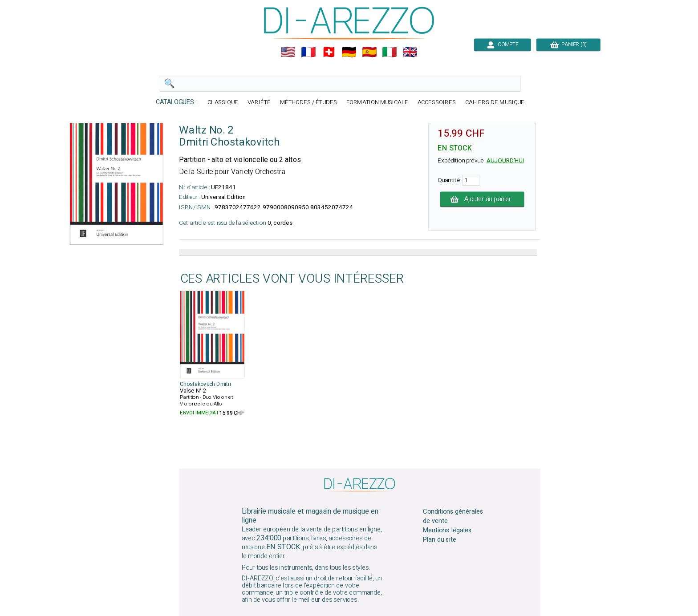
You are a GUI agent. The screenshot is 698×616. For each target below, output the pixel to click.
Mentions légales (447, 531)
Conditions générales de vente (453, 516)
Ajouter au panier (482, 199)
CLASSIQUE (223, 103)
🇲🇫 (308, 52)
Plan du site (439, 540)
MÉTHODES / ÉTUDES (308, 103)
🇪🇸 (369, 52)
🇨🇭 (329, 52)
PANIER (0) (568, 45)
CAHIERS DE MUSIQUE (495, 103)
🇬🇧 (410, 52)
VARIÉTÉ (259, 103)
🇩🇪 (349, 52)
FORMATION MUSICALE (377, 103)
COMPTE (503, 45)
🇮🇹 (390, 52)
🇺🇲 (288, 52)
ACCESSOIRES (437, 103)
